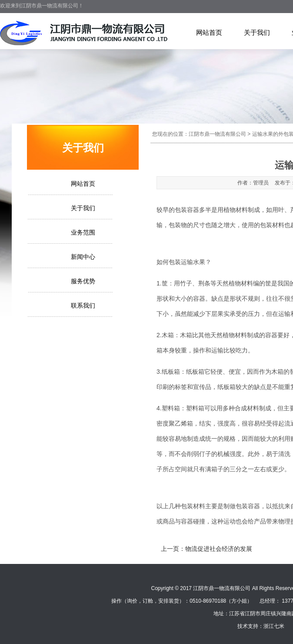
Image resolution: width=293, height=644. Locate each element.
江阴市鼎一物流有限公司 (217, 134)
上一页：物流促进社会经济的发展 (206, 549)
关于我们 (257, 32)
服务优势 (83, 281)
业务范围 (83, 232)
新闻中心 (83, 257)
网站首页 (209, 32)
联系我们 (83, 305)
